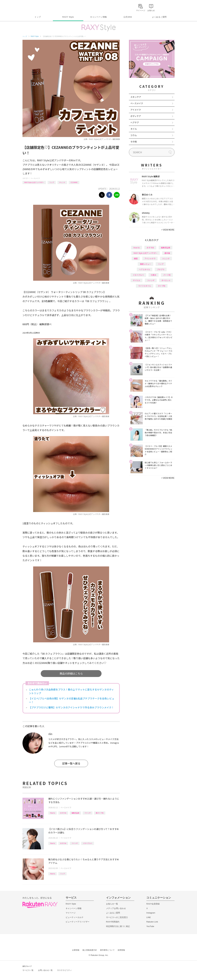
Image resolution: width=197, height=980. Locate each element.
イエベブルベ (88, 843)
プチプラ (161, 269)
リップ (52, 182)
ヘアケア (135, 122)
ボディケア (136, 116)
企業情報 (76, 950)
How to (53, 813)
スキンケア (136, 97)
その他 (134, 142)
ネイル (134, 129)
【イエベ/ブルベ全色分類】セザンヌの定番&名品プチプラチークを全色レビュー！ (72, 700)
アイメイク (136, 110)
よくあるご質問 (159, 17)
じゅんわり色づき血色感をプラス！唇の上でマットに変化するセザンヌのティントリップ (71, 691)
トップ (38, 17)
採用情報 (121, 950)
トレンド (166, 258)
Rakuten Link (152, 922)
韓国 (136, 258)
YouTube (150, 926)
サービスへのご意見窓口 (117, 917)
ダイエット (166, 280)
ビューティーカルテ (75, 917)
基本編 (167, 253)
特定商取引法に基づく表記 (118, 926)
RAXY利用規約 (113, 922)
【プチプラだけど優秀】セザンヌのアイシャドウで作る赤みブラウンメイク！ (71, 707)
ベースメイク (35, 178)
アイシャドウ (150, 258)
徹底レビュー (145, 264)
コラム (134, 135)
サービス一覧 (28, 970)
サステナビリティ (64, 970)
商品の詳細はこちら (71, 673)
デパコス (137, 280)
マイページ (71, 913)
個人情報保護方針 (90, 950)
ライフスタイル (145, 286)
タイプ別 (162, 286)
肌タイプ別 (100, 813)
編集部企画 (75, 813)
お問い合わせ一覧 (45, 970)
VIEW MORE (168, 230)
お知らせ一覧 (112, 904)
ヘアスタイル (145, 269)
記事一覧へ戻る (71, 763)
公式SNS (128, 17)
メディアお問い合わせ (116, 908)
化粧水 (154, 275)
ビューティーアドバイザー (78, 922)
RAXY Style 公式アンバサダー (34, 182)
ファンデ (88, 813)
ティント (62, 182)
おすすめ (63, 813)
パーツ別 (167, 275)
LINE (149, 917)
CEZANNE (74, 182)
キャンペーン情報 (98, 17)
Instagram (151, 913)
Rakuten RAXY (36, 7)
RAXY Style (68, 17)
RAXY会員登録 (153, 904)
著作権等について (107, 950)
